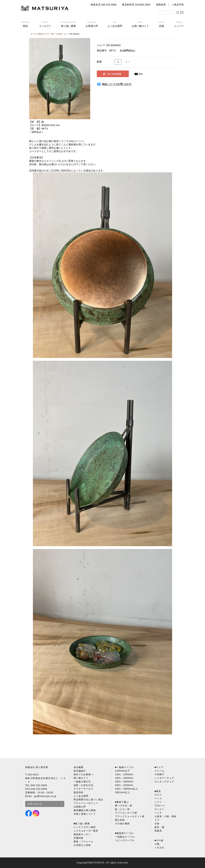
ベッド (158, 798)
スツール (159, 771)
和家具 (158, 831)
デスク (158, 795)
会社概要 (78, 767)
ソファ (158, 802)
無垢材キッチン (82, 834)
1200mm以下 (122, 771)
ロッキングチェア (164, 782)
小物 (157, 844)
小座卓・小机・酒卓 (166, 816)
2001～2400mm (124, 785)
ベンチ (158, 813)
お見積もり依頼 (82, 845)
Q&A (141, 74)
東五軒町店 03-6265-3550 (136, 5)
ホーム (33, 34)
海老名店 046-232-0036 (104, 5)
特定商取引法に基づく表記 (88, 800)
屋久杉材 (120, 820)
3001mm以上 (122, 792)
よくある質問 (81, 796)
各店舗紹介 (80, 771)
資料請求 (161, 5)
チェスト (159, 809)
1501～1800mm (124, 778)
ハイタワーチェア (164, 778)
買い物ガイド (81, 778)
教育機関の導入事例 (85, 810)
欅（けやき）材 (124, 806)
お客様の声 (80, 807)
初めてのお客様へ (83, 774)
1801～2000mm (124, 782)
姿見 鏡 (159, 827)
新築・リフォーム (83, 842)
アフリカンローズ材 (126, 813)
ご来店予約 (178, 5)
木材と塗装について (85, 814)
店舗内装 (78, 838)
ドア (157, 820)
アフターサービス (83, 789)
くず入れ (159, 848)
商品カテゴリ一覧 (46, 34)
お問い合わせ (35, 804)
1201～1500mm (124, 774)
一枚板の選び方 (82, 782)
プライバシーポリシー (86, 803)
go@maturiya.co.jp (45, 796)
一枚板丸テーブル (125, 837)
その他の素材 (122, 824)
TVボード (160, 806)
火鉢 (157, 824)
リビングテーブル (125, 840)
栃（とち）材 (122, 809)
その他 (58, 34)
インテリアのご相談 (85, 827)
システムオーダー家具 (86, 831)
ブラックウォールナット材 (130, 816)
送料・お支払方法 (83, 785)
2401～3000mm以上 (127, 789)
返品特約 (78, 792)
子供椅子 (159, 774)
